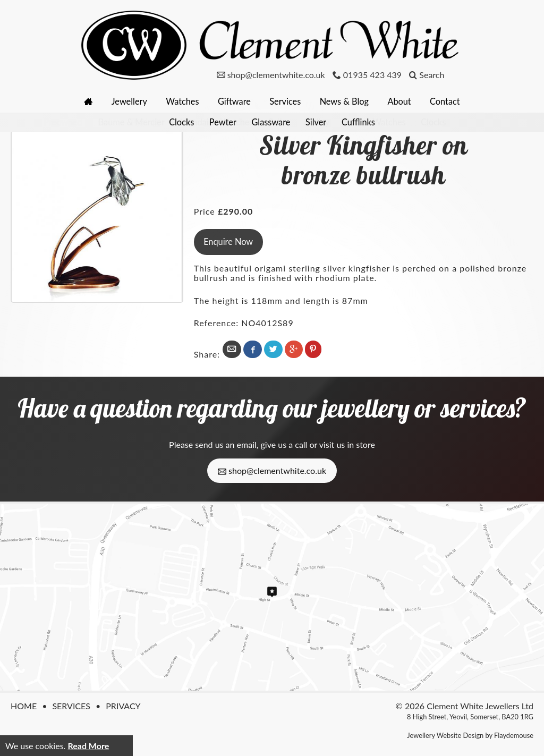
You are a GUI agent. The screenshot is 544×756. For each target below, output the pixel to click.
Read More (88, 746)
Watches (180, 101)
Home (24, 705)
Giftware (233, 101)
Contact (451, 101)
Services (286, 101)
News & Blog (347, 101)
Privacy (123, 705)
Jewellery (125, 101)
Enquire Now (229, 241)
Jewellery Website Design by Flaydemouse (470, 734)
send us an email (226, 443)
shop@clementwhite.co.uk (272, 469)
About (404, 101)
